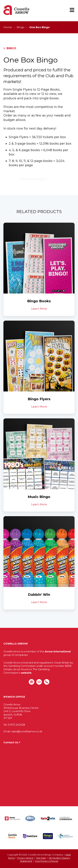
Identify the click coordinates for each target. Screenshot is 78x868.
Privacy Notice (25, 858)
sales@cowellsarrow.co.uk (27, 731)
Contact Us (11, 742)
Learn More (39, 309)
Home (8, 27)
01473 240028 (17, 725)
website (26, 673)
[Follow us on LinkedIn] (32, 682)
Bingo (21, 27)
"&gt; (39, 773)
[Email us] (39, 682)
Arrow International (58, 652)
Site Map (41, 858)
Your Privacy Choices (46, 861)
